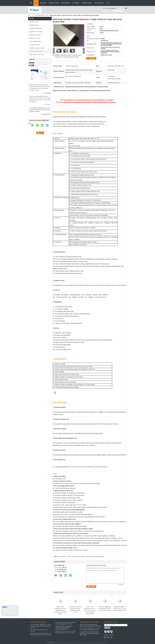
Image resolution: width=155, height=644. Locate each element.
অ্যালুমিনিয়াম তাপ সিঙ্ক (34, 38)
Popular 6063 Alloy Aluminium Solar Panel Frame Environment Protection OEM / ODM (90, 633)
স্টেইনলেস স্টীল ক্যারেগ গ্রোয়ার (37, 55)
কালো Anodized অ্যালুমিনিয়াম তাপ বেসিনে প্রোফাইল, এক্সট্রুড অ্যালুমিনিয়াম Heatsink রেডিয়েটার (41, 626)
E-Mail (106, 635)
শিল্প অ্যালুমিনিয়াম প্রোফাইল (64, 557)
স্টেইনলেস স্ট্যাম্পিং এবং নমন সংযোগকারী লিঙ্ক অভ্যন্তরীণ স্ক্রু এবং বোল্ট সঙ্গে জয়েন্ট (65, 632)
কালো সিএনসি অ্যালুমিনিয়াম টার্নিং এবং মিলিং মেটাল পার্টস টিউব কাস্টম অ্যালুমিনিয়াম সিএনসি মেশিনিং (90, 610)
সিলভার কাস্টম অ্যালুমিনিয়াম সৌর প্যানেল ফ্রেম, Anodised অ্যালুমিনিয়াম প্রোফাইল (90, 629)
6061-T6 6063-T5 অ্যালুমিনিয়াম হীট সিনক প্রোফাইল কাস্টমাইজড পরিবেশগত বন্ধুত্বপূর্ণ (41, 634)
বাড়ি (31, 3)
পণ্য (36, 3)
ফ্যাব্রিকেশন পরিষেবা (34, 22)
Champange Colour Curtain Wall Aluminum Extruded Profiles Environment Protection (64, 628)
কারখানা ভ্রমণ (66, 3)
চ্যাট (92, 58)
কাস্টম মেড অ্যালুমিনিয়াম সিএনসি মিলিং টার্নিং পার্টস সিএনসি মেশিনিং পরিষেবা (105, 609)
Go (125, 11)
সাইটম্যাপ (112, 635)
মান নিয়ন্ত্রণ (76, 3)
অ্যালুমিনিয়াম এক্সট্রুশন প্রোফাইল (37, 48)
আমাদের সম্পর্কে (54, 3)
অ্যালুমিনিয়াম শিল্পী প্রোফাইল (42, 15)
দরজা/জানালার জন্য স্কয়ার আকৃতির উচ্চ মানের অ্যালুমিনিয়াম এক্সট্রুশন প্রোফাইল (75, 610)
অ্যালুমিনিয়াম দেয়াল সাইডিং (36, 32)
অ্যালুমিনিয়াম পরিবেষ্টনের (35, 35)
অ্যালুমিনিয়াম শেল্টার (34, 25)
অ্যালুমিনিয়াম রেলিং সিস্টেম (36, 29)
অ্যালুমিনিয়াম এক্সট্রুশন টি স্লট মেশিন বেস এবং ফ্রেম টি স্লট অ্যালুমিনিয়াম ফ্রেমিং (120, 609)
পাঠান (107, 628)
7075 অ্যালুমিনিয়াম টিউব (35, 42)
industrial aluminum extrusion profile (94, 557)
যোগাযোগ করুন (87, 3)
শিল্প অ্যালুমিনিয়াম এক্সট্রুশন (78, 557)
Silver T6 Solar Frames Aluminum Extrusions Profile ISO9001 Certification (90, 625)
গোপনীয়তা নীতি (51, 643)
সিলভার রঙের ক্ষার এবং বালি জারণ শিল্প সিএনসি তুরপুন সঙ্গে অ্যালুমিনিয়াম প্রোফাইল (43, 64)
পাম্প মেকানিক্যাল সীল (34, 45)
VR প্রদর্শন (43, 3)
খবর (108, 3)
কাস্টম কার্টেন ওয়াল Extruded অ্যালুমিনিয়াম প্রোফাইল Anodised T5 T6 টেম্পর (66, 623)
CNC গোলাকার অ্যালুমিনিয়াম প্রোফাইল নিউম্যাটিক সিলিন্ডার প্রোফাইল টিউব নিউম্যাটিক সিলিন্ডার (60, 610)
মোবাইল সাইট (108, 637)
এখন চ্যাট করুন (99, 3)
